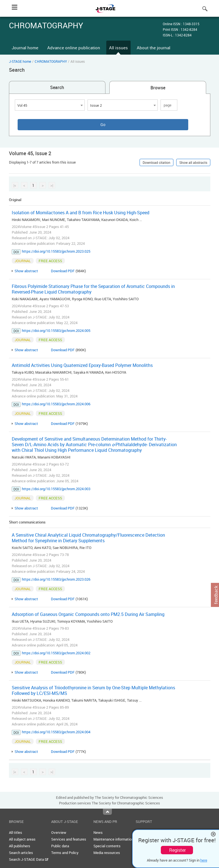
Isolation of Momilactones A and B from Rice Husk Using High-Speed (81, 213)
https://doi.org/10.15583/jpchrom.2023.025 (56, 251)
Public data (60, 846)
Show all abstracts (193, 162)
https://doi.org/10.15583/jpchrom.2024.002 (56, 653)
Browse (158, 88)
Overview (59, 832)
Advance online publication (74, 48)
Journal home (25, 48)
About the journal (154, 48)
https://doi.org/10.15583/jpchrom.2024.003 (56, 489)
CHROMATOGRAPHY (51, 61)
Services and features (69, 839)
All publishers (20, 846)
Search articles (21, 853)
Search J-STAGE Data (29, 859)
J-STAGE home (20, 61)
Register (177, 850)
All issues (118, 48)
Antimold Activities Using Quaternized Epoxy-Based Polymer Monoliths (82, 365)
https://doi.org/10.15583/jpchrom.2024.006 (56, 404)
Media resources (107, 853)
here (204, 860)
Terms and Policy (65, 853)
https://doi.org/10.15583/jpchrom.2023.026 (56, 579)
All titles (16, 832)
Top (107, 812)
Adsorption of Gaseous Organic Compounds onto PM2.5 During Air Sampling (88, 614)
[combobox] (50, 105)
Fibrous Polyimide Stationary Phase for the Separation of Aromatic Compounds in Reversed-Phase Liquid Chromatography (93, 289)
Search (57, 87)
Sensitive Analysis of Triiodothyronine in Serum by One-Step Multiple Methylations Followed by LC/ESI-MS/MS (93, 690)
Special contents (107, 846)
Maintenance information (113, 839)
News (98, 832)
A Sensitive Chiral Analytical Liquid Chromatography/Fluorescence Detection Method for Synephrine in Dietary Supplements (88, 538)
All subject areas (22, 839)
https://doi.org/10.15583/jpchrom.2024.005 (56, 331)
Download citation (156, 162)
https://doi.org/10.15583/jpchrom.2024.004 (56, 732)
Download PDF (63, 271)
